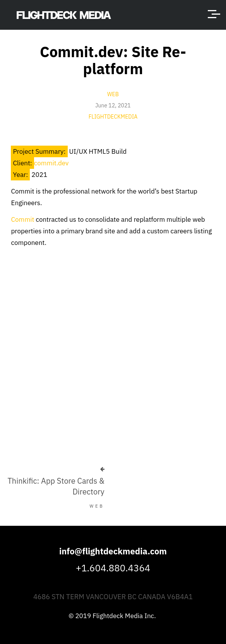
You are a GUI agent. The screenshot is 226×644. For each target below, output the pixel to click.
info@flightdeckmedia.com (113, 551)
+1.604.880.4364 (113, 568)
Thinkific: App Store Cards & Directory (56, 486)
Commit (22, 219)
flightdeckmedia (113, 117)
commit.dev (51, 163)
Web (113, 94)
